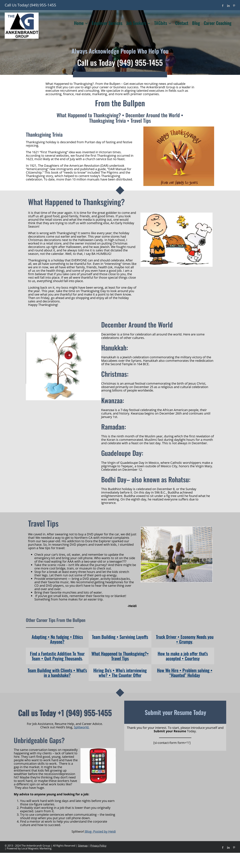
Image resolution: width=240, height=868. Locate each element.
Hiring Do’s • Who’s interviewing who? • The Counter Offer (120, 673)
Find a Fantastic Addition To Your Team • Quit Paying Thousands (57, 656)
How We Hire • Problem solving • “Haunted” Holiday (185, 673)
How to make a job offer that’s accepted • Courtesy (183, 656)
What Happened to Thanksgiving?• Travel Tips (120, 656)
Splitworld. (82, 727)
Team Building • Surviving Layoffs (120, 637)
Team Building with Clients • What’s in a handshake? (57, 673)
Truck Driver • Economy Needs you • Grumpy (185, 639)
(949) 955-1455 (43, 5)
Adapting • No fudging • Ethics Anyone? (57, 639)
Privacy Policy (98, 846)
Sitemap (83, 846)
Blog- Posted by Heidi (100, 831)
